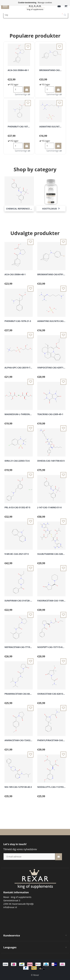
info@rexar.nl (10, 907)
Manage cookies (45, 3)
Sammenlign (22, 94)
